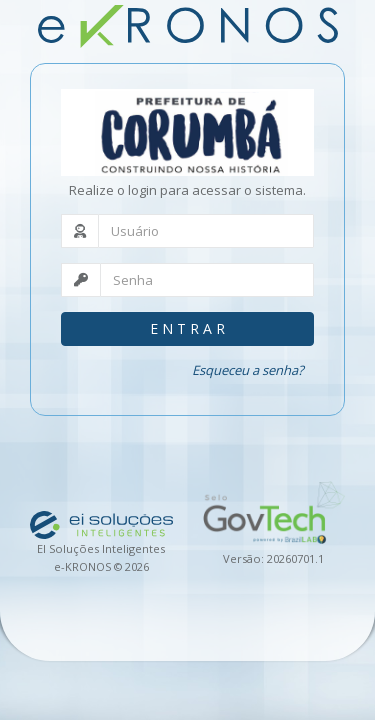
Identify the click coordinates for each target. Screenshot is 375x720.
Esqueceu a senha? (248, 370)
